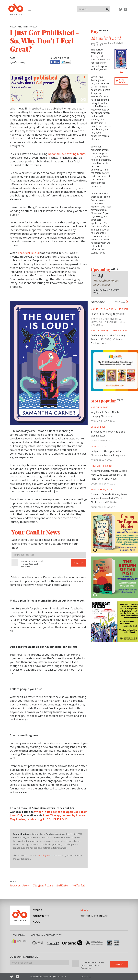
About (37, 922)
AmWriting (62, 885)
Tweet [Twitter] (66, 62)
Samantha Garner (20, 885)
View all (120, 302)
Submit (107, 9)
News (84, 910)
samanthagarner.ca (45, 855)
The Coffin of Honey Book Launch (106, 283)
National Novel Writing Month (67, 154)
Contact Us (86, 977)
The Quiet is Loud (29, 253)
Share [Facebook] (55, 62)
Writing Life (78, 885)
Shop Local (123, 81)
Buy (100, 31)
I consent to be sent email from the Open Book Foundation (31, 564)
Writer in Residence (94, 916)
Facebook (126, 11)
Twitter (121, 11)
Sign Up (79, 563)
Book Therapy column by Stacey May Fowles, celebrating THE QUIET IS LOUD (47, 817)
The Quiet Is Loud (43, 885)
